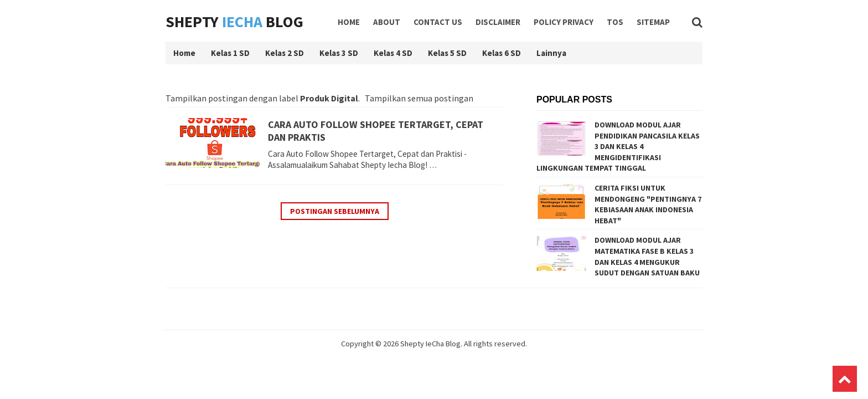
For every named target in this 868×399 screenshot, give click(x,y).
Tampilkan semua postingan (419, 98)
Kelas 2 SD (285, 53)
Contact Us (438, 22)
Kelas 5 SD (447, 53)
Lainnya (551, 53)
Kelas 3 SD (339, 53)
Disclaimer (498, 22)
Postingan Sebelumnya (335, 211)
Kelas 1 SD (230, 53)
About (387, 22)
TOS (615, 22)
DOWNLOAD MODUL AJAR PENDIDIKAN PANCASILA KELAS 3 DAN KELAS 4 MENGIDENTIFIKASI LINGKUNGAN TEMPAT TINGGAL (618, 146)
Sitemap (653, 22)
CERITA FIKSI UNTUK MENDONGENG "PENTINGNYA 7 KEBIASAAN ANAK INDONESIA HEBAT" (648, 204)
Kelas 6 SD (502, 53)
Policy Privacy (564, 22)
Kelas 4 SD (393, 53)
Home (349, 22)
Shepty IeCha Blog (430, 344)
